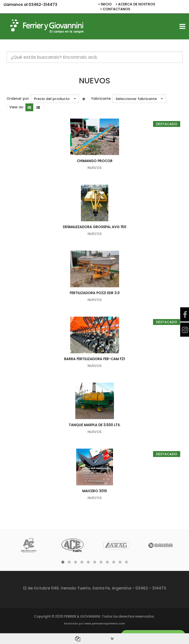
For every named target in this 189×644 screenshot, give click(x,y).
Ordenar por (18, 99)
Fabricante (101, 99)
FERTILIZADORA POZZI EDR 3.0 (95, 293)
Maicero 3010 (94, 491)
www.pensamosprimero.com (105, 624)
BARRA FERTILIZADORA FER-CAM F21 (94, 359)
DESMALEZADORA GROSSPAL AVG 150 (94, 227)
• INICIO (105, 4)
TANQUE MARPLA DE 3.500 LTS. (94, 425)
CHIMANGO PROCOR (95, 161)
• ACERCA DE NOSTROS (135, 4)
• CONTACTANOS (115, 9)
